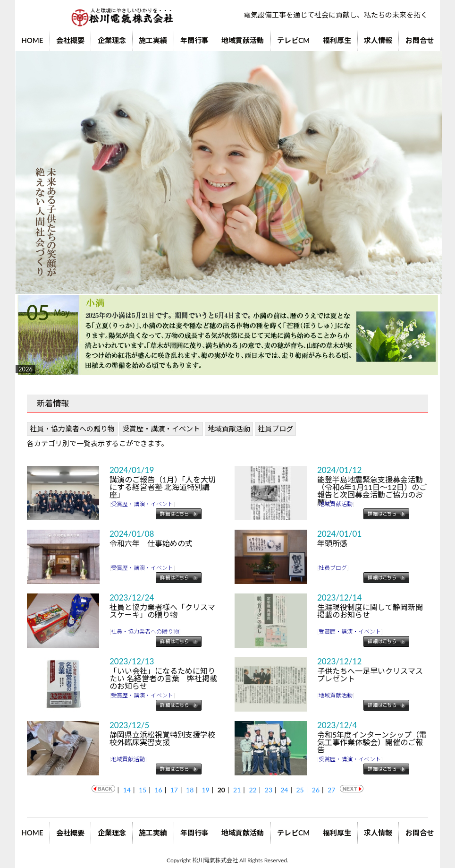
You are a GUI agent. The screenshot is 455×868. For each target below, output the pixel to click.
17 (174, 790)
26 (316, 790)
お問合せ (420, 40)
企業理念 (112, 40)
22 (253, 790)
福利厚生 (337, 40)
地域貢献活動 (243, 40)
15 (143, 790)
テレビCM (293, 40)
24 (284, 790)
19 (205, 790)
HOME (32, 40)
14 (127, 790)
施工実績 (153, 40)
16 (158, 790)
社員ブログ (275, 429)
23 (269, 790)
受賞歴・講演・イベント (161, 429)
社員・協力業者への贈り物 (72, 429)
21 (237, 790)
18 (190, 790)
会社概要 (70, 40)
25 (300, 790)
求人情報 (378, 40)
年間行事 (194, 40)
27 (331, 790)
